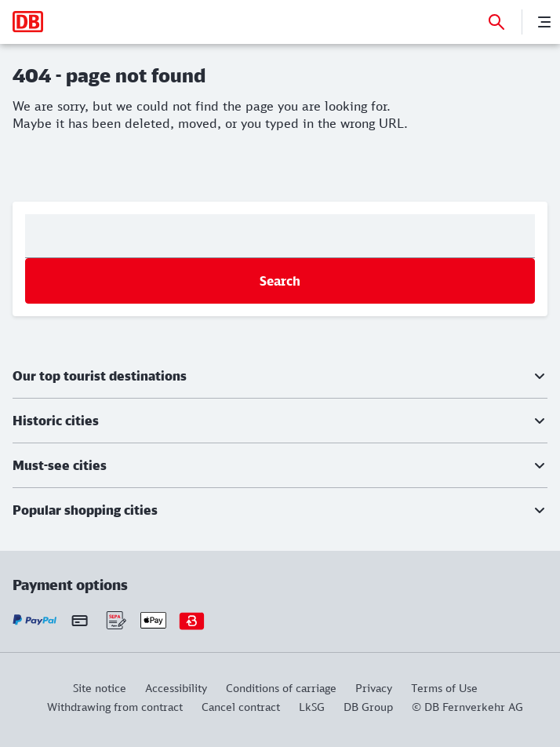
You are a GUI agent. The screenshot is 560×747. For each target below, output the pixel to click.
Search (280, 281)
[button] (280, 376)
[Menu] (544, 22)
